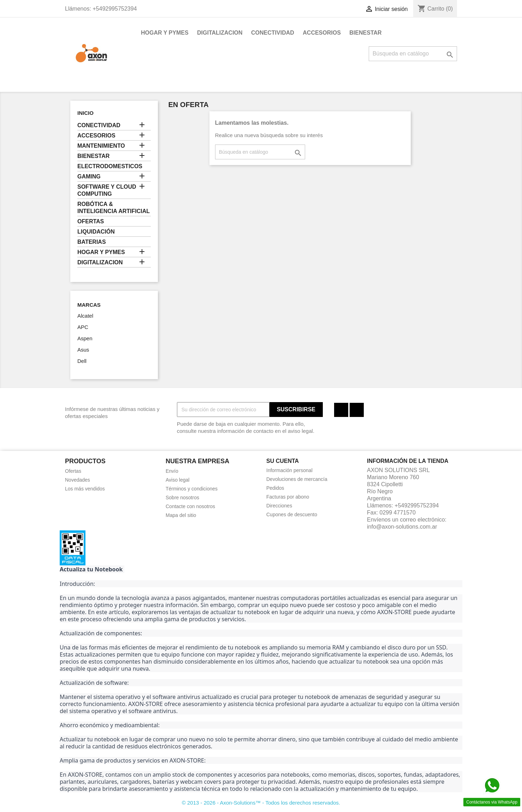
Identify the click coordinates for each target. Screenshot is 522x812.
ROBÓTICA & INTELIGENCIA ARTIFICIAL (114, 208)
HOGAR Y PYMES (165, 33)
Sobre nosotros (182, 498)
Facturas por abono (288, 497)
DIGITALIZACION (220, 33)
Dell (82, 361)
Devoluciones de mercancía (297, 479)
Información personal (289, 470)
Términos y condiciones (192, 489)
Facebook (341, 410)
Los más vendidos (85, 489)
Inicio (85, 113)
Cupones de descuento (292, 514)
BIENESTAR (365, 33)
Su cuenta (283, 461)
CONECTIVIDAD (273, 33)
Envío (172, 471)
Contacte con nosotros (190, 506)
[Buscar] (413, 54)
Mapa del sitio (181, 515)
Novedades (78, 480)
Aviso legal (177, 480)
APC (83, 327)
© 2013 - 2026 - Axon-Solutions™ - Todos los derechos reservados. (261, 803)
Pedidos (275, 488)
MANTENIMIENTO (101, 146)
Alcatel (85, 316)
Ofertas (73, 471)
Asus (83, 350)
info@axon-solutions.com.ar (402, 527)
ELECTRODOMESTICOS (110, 166)
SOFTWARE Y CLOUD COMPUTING (107, 190)
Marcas (89, 305)
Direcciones (279, 506)
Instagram (357, 410)
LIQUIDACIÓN (96, 232)
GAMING (89, 176)
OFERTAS (91, 221)
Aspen (85, 338)
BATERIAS (92, 242)
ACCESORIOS (322, 33)
